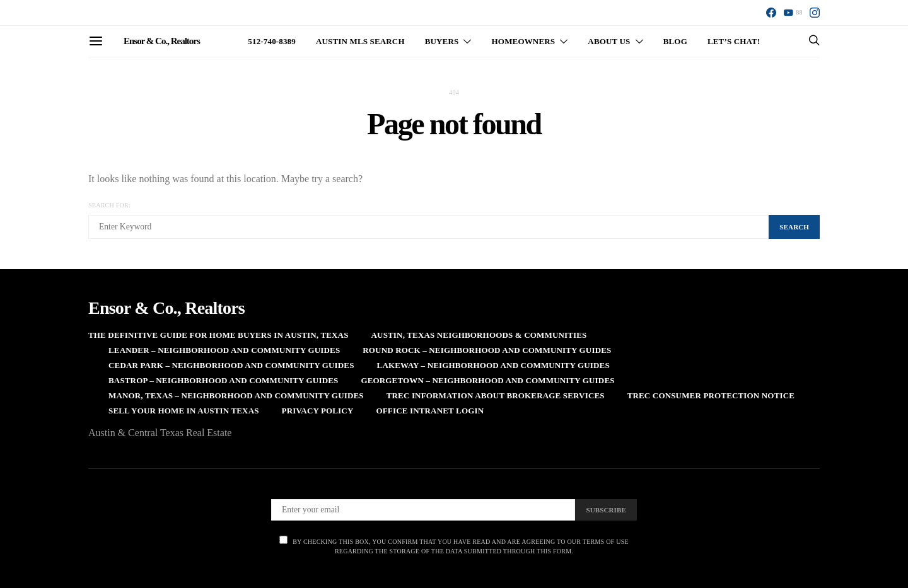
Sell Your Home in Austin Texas (184, 411)
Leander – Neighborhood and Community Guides (224, 350)
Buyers (442, 41)
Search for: (109, 205)
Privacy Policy (318, 411)
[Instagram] (815, 13)
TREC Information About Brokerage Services (496, 395)
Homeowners (524, 41)
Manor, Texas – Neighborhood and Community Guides (236, 395)
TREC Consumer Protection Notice (711, 395)
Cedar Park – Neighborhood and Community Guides (231, 365)
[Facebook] (771, 13)
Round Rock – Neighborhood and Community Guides (487, 350)
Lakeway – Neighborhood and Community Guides (493, 365)
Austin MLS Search (360, 41)
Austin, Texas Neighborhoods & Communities (479, 335)
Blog (675, 41)
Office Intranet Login (430, 411)
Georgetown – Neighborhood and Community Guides (487, 380)
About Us (609, 41)
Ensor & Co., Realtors (162, 41)
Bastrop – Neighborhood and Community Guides (223, 380)
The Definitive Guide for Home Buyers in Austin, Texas (218, 335)
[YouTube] (793, 13)
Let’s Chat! (734, 41)
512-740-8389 (272, 41)
